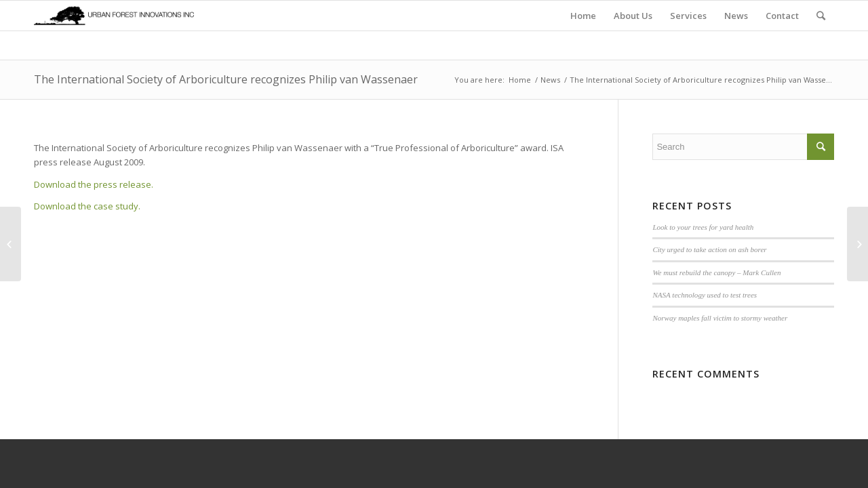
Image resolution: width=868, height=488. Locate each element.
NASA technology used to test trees (705, 295)
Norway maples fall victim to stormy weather (720, 318)
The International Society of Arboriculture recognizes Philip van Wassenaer (226, 79)
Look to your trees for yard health (703, 227)
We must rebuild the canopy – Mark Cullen (716, 272)
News (550, 80)
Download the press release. (94, 184)
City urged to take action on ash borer (709, 249)
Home (520, 80)
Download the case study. (87, 206)
